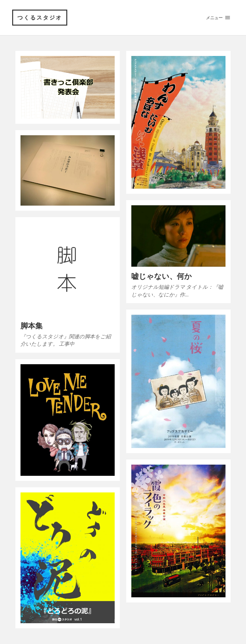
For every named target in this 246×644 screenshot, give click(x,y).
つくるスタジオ (40, 17)
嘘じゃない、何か (162, 276)
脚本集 (32, 326)
